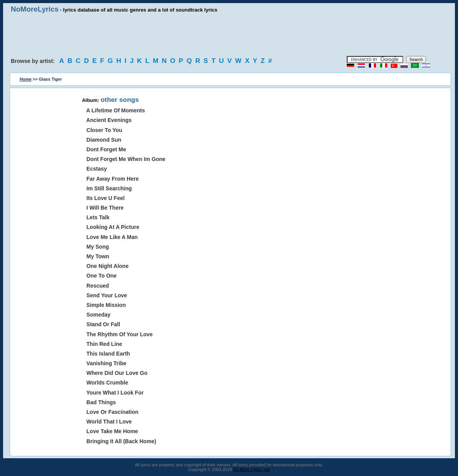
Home (26, 79)
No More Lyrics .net (252, 469)
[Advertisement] (229, 35)
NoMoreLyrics (35, 9)
